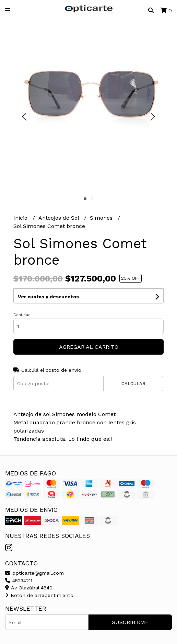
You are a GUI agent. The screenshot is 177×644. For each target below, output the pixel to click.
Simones (102, 218)
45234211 (19, 580)
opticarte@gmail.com (34, 573)
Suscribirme (130, 622)
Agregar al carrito (89, 347)
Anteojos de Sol (60, 218)
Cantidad (22, 315)
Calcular (133, 384)
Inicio (21, 218)
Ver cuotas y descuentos (48, 297)
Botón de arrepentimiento (39, 595)
